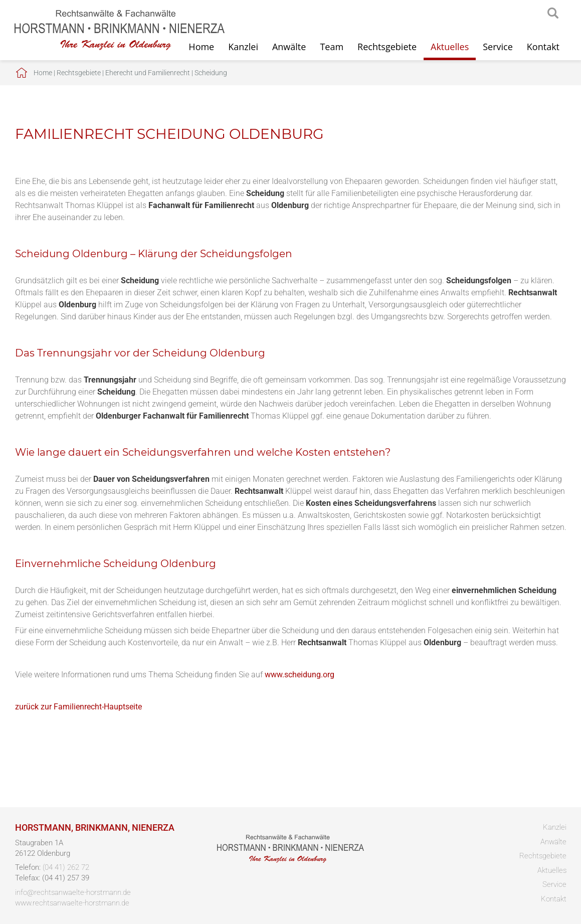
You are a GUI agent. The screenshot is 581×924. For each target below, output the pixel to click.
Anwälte (289, 47)
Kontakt (543, 47)
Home (43, 73)
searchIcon (553, 14)
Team (332, 47)
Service (498, 47)
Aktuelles (450, 47)
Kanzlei (243, 47)
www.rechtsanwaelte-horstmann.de (72, 903)
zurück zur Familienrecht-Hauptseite (78, 707)
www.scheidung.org (300, 675)
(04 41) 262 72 (66, 867)
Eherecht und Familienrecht (148, 73)
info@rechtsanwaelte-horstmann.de (73, 892)
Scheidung (211, 73)
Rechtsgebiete (387, 47)
